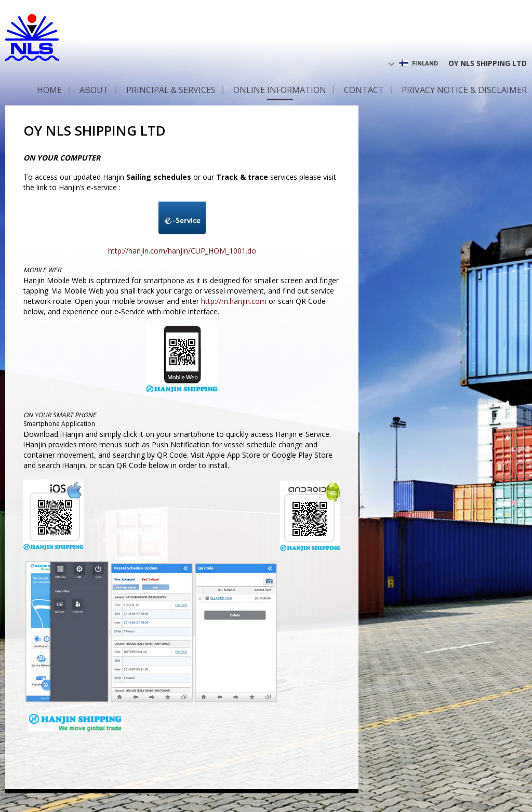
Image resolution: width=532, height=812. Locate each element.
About (94, 90)
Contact (364, 90)
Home (49, 90)
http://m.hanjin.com (234, 301)
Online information (280, 90)
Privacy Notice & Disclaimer (464, 90)
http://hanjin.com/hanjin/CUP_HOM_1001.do (182, 251)
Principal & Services (171, 90)
